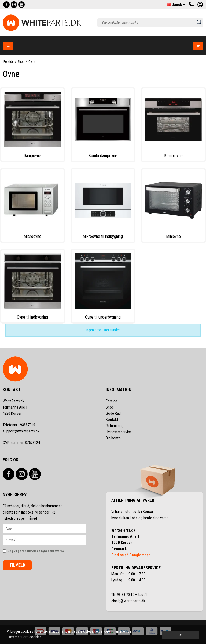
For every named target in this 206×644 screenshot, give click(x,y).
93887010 (19, 425)
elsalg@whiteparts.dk (129, 601)
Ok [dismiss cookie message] (181, 635)
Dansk (176, 5)
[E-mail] (49, 540)
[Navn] (49, 528)
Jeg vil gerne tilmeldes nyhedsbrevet (47, 550)
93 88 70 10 (126, 595)
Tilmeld (17, 565)
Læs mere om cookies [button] (25, 637)
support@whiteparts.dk (21, 431)
